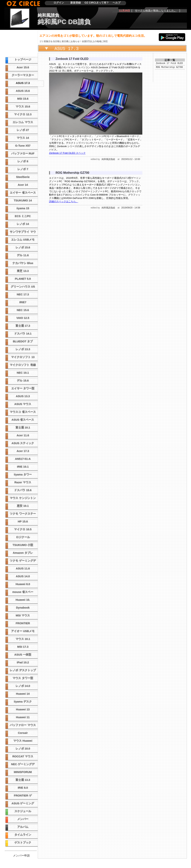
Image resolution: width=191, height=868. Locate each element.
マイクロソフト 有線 (23, 365)
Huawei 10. (23, 600)
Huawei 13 (23, 709)
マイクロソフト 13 (23, 357)
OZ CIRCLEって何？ (97, 3)
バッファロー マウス (23, 725)
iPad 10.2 (23, 662)
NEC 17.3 (23, 294)
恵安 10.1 (23, 506)
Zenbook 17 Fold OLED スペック (67, 153)
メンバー (23, 819)
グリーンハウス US (23, 286)
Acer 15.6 (23, 67)
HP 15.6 (23, 521)
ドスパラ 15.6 (23, 490)
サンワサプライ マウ (23, 232)
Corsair (23, 733)
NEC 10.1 (23, 373)
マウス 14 (23, 138)
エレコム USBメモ (23, 239)
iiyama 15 (23, 208)
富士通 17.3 (23, 326)
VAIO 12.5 (23, 318)
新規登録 (76, 3)
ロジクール (23, 537)
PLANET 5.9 (23, 279)
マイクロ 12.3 (23, 114)
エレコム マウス (23, 122)
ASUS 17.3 (23, 83)
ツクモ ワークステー (23, 514)
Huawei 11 (23, 717)
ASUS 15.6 (23, 91)
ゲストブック (23, 842)
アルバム (23, 827)
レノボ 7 (23, 169)
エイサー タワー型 (23, 388)
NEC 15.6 (23, 310)
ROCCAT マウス (23, 756)
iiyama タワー (23, 474)
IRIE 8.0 (23, 788)
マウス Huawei (23, 741)
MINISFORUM (23, 772)
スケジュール (23, 811)
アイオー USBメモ (23, 631)
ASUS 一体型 (23, 654)
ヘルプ (117, 3)
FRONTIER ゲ (23, 795)
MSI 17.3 (23, 647)
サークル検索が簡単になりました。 (156, 11)
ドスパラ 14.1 (23, 333)
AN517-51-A (23, 459)
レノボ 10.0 (23, 748)
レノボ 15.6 (23, 247)
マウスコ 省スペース (23, 412)
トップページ (23, 59)
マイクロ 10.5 (23, 529)
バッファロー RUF (23, 153)
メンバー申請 (21, 855)
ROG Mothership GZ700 (169, 68)
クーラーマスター (23, 75)
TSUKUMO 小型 (23, 545)
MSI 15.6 (23, 99)
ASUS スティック (23, 443)
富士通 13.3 (23, 780)
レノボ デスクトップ (23, 670)
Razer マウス (23, 482)
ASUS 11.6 (23, 568)
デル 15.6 (23, 380)
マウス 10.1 (23, 639)
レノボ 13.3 (23, 349)
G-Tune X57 (23, 146)
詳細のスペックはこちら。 (64, 201)
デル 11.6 (23, 255)
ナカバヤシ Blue (23, 263)
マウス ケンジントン (23, 498)
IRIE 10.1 (23, 467)
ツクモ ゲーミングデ (23, 560)
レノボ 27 (23, 130)
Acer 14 (23, 185)
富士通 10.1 (23, 427)
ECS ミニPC (23, 216)
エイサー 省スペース (23, 192)
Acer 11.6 (23, 435)
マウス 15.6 (23, 106)
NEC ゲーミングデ (23, 764)
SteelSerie (23, 177)
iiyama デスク (23, 701)
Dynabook (23, 607)
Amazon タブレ (23, 553)
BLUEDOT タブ (23, 341)
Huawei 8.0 (23, 584)
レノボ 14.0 (23, 686)
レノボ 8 (23, 161)
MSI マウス (23, 615)
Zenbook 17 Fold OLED (169, 64)
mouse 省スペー (23, 592)
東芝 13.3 (23, 271)
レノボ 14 (23, 224)
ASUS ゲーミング (23, 803)
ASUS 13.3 (23, 396)
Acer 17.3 (23, 451)
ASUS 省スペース (23, 420)
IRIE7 (23, 302)
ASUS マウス (23, 404)
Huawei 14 (23, 694)
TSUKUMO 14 (23, 200)
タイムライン (23, 835)
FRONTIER (23, 623)
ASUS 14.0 (23, 576)
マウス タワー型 (23, 678)
